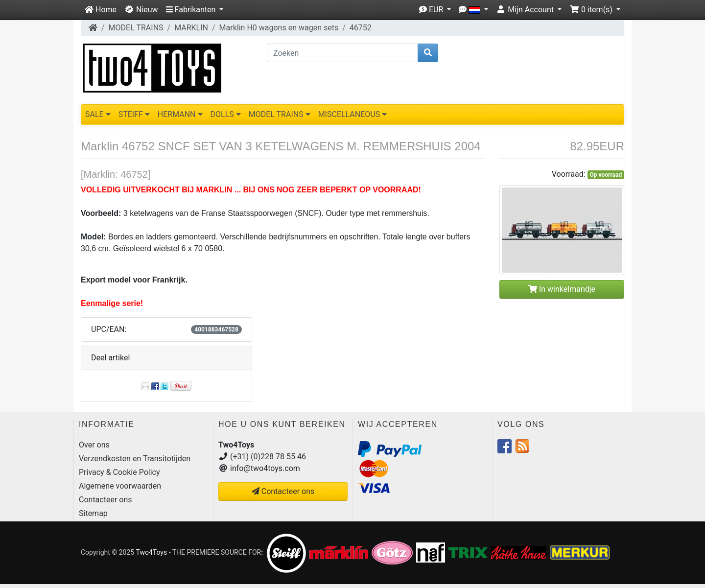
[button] (195, 10)
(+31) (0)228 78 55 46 (268, 457)
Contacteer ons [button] (283, 491)
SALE (98, 114)
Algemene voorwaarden (120, 486)
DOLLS (226, 114)
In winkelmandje (562, 289)
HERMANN (180, 114)
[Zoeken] (342, 53)
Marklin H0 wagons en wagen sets (279, 28)
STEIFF (134, 114)
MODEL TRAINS (136, 28)
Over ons (94, 445)
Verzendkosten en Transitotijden (135, 459)
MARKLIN (191, 28)
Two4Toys (151, 552)
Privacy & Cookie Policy (119, 472)
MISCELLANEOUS (353, 114)
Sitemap (93, 513)
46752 (361, 28)
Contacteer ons (106, 500)
